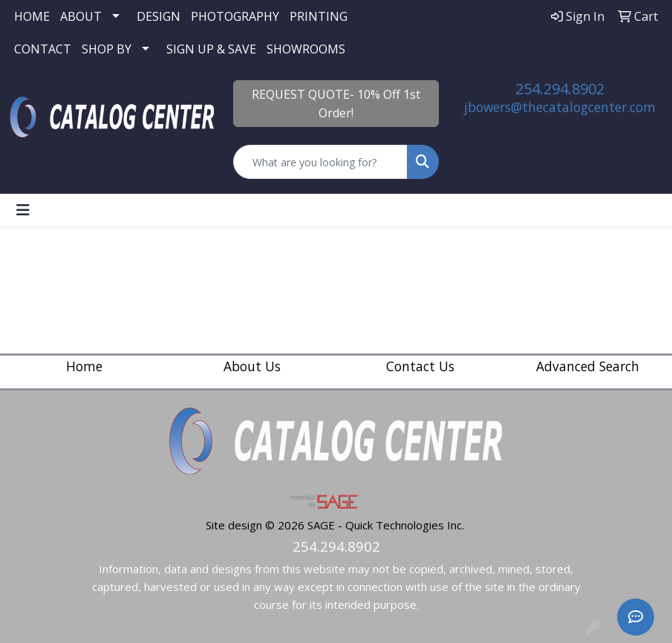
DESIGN (159, 16)
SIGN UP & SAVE (211, 49)
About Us (252, 366)
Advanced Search (588, 366)
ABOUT (81, 16)
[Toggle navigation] (23, 210)
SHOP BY (107, 49)
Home (84, 366)
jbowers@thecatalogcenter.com (560, 107)
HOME (32, 16)
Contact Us (420, 366)
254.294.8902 (560, 89)
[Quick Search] (321, 162)
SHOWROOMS (306, 49)
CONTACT (43, 49)
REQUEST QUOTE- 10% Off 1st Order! (336, 104)
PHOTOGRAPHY (235, 16)
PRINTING (319, 16)
